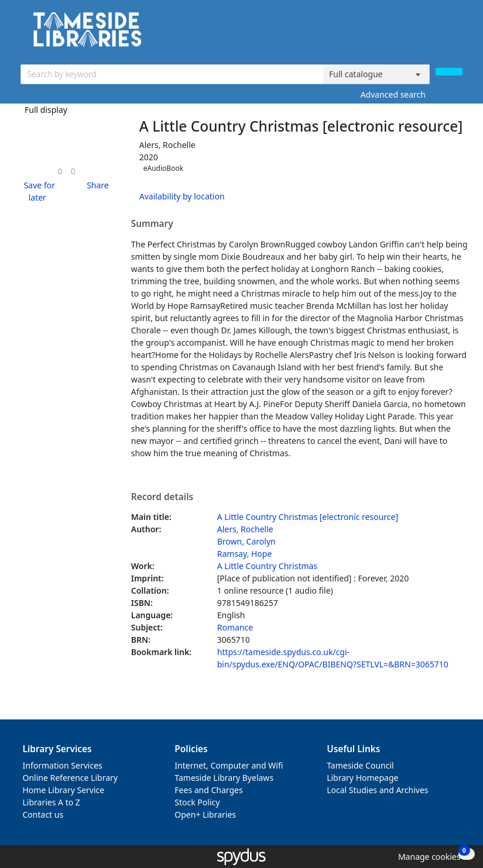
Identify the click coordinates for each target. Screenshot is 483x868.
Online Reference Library (70, 778)
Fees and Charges (208, 790)
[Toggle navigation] (456, 34)
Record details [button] (162, 497)
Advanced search (393, 94)
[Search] (449, 72)
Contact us (43, 814)
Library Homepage (362, 778)
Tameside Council (360, 765)
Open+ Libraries (205, 814)
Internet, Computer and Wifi (229, 765)
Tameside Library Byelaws (224, 778)
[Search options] (376, 74)
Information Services (63, 765)
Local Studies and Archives (377, 790)
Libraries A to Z (52, 802)
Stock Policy (197, 802)
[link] (60, 171)
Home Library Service (64, 790)
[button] (38, 191)
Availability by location (182, 196)
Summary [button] (152, 224)
